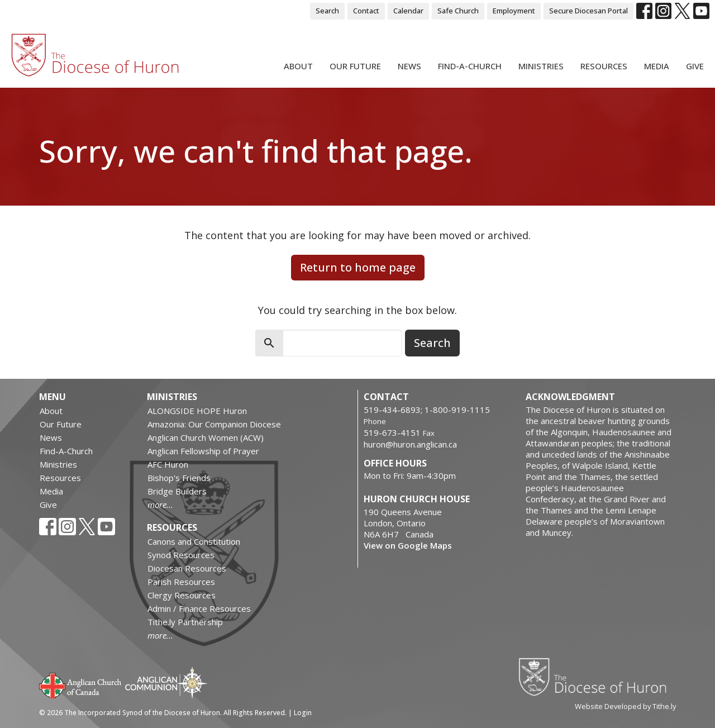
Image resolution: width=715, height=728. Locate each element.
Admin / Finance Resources (199, 608)
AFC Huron (168, 464)
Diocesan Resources (187, 568)
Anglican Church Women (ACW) (206, 437)
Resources (604, 66)
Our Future (355, 66)
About (298, 66)
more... (160, 505)
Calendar (408, 11)
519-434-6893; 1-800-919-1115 (427, 410)
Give (695, 66)
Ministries (541, 66)
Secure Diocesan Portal (588, 11)
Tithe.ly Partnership (185, 622)
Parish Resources (181, 582)
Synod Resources (181, 555)
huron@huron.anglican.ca (410, 444)
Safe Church (458, 11)
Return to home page (358, 267)
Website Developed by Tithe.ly (625, 706)
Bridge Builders (177, 491)
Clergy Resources (182, 595)
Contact (366, 11)
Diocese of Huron (597, 677)
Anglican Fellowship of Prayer (203, 451)
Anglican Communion (166, 682)
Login (303, 713)
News (409, 66)
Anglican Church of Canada (81, 684)
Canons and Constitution (194, 541)
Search (327, 11)
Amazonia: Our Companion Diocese (214, 424)
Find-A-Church (470, 66)
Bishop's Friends (179, 478)
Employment (514, 11)
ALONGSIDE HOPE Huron (197, 411)
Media (657, 66)
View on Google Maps (408, 545)
